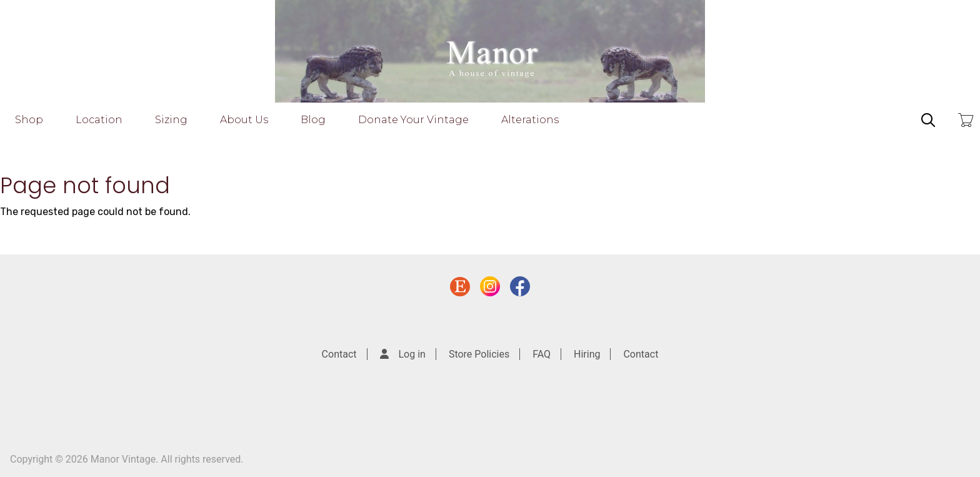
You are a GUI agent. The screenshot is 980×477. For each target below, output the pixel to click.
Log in (412, 354)
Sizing (171, 120)
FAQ (542, 354)
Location (99, 120)
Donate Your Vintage (413, 120)
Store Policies (479, 354)
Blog (313, 120)
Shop (29, 120)
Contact (339, 354)
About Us (244, 120)
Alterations (530, 120)
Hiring (587, 354)
